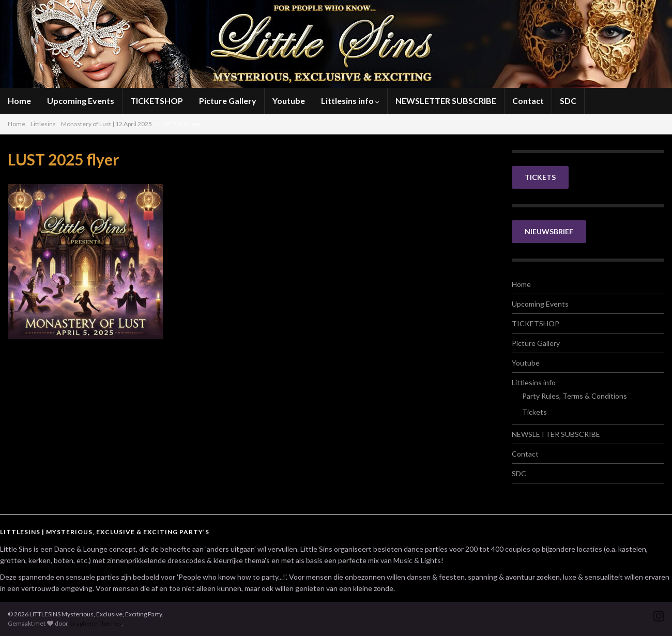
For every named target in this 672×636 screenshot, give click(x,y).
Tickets (534, 412)
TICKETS (540, 177)
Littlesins (43, 124)
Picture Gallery (228, 101)
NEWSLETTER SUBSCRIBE (446, 101)
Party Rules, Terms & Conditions (575, 396)
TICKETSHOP (157, 101)
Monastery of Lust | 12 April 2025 (106, 124)
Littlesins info (350, 101)
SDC (568, 101)
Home (19, 101)
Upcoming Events (81, 101)
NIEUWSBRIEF (549, 231)
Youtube (289, 101)
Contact (528, 101)
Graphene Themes (95, 623)
